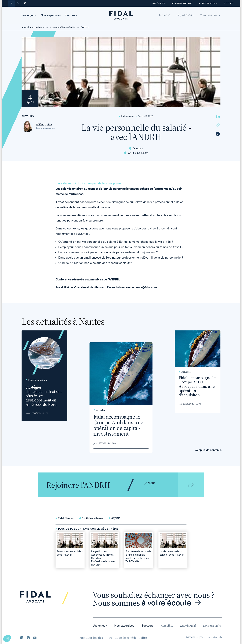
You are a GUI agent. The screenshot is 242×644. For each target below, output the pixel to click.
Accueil (25, 27)
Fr (12, 3)
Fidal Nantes (65, 518)
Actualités (37, 27)
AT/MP (115, 518)
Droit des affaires (92, 518)
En (18, 3)
